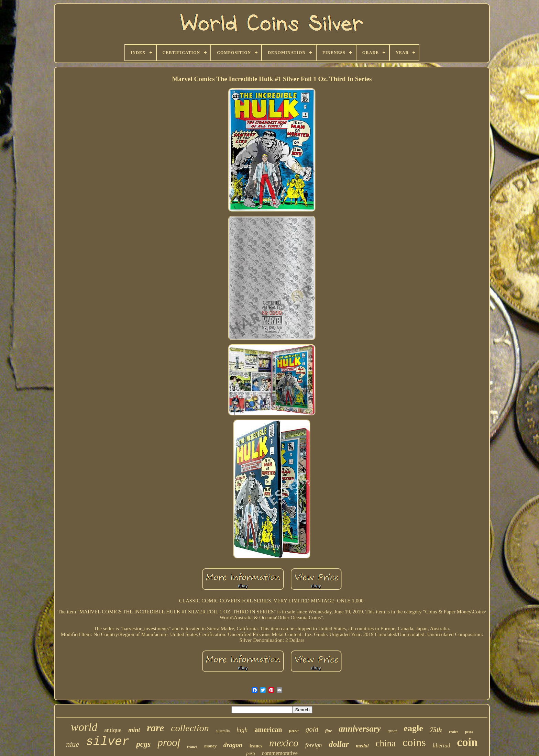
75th (436, 730)
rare (155, 728)
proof (169, 742)
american (268, 730)
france (192, 747)
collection (190, 728)
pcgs (143, 744)
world (84, 727)
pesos (469, 732)
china (386, 743)
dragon (233, 745)
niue (73, 744)
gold (312, 729)
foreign (313, 745)
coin (467, 742)
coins (414, 742)
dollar (339, 744)
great (392, 731)
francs (256, 746)
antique (113, 730)
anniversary (360, 729)
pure (294, 731)
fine (328, 731)
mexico (284, 743)
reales (454, 732)
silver (108, 742)
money (210, 746)
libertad (442, 746)
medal (362, 746)
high (242, 730)
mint (134, 730)
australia (223, 731)
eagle (414, 728)
